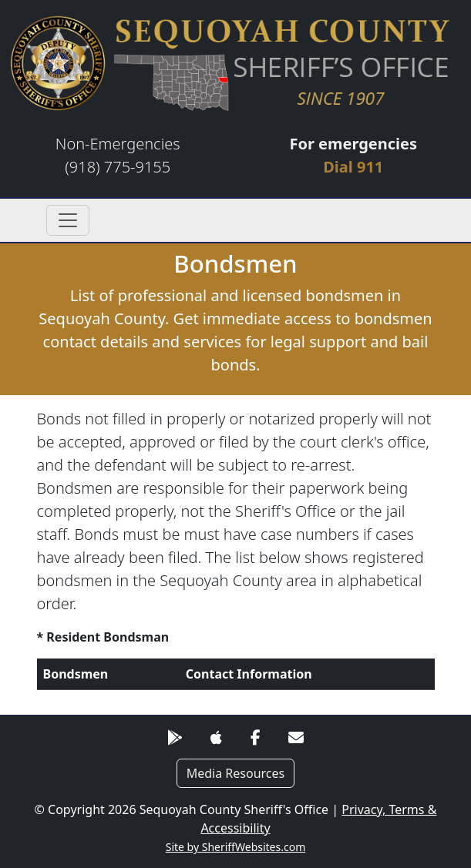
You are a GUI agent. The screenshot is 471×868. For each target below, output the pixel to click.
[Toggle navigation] (68, 220)
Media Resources (236, 773)
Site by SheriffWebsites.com (236, 847)
